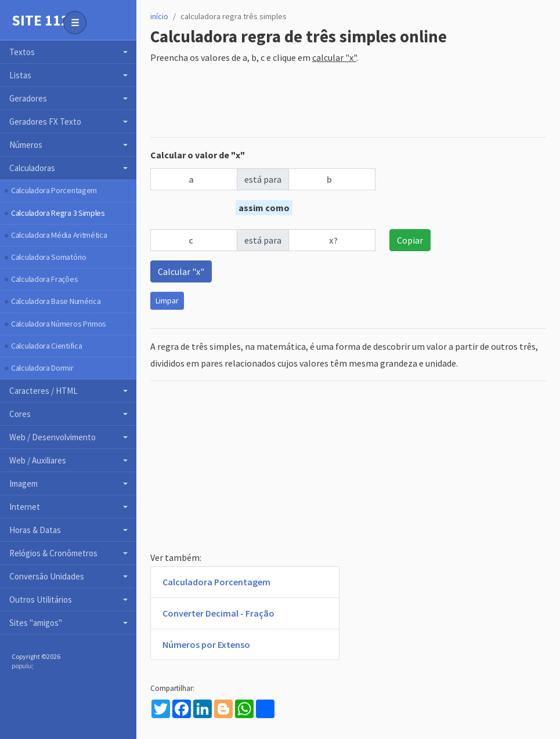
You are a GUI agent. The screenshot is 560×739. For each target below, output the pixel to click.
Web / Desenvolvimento (53, 437)
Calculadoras (32, 168)
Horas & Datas (35, 530)
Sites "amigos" (36, 623)
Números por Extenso (206, 644)
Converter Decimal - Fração (218, 613)
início (159, 16)
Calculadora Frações (44, 279)
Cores (20, 414)
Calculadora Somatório (49, 257)
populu (22, 666)
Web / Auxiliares (38, 460)
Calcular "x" (181, 271)
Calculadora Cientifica (46, 346)
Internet (25, 507)
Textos (22, 52)
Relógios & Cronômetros (53, 553)
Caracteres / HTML (44, 391)
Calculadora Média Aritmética (59, 235)
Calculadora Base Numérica (56, 301)
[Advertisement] (348, 102)
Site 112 (40, 20)
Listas (20, 75)
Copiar (410, 240)
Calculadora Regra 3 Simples (58, 213)
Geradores (28, 98)
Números (26, 145)
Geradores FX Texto (45, 122)
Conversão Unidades (47, 576)
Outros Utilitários (41, 599)
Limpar (167, 300)
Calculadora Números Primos (59, 324)
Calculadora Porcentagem (54, 190)
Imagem (24, 483)
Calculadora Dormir (42, 368)
